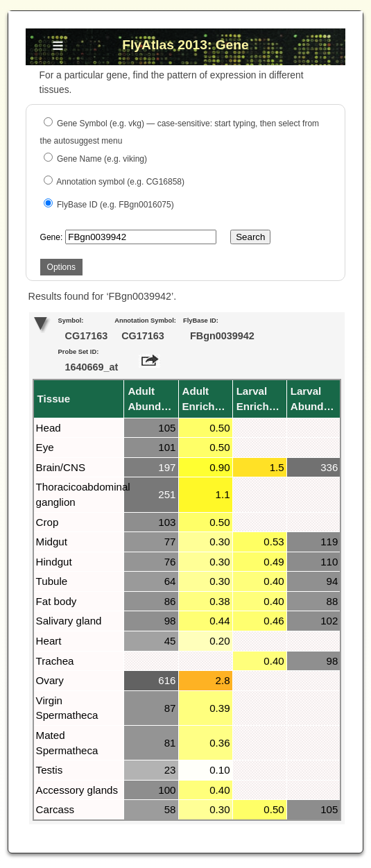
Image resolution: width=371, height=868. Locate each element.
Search (250, 237)
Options (61, 267)
